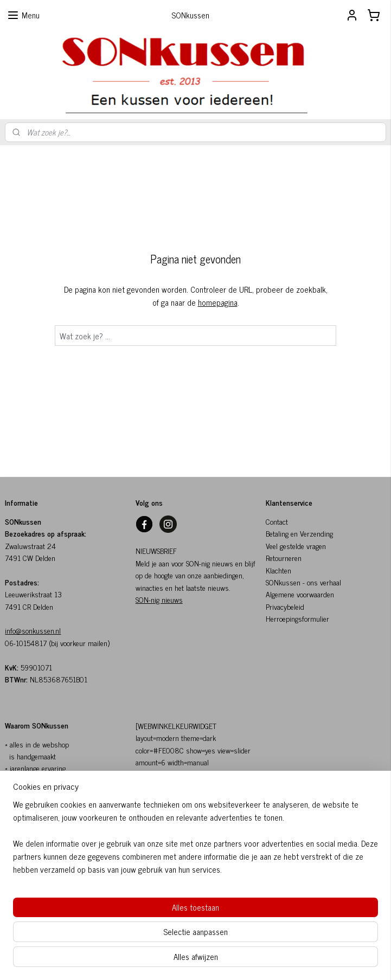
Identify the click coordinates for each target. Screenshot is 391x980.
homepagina (218, 302)
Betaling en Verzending (299, 533)
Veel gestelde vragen (296, 546)
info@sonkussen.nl (33, 630)
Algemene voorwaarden (300, 594)
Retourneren (284, 557)
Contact (277, 521)
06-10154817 (26, 643)
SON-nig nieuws (159, 599)
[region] (124, 915)
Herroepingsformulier (297, 618)
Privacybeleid (285, 606)
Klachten (278, 570)
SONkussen (283, 582)
